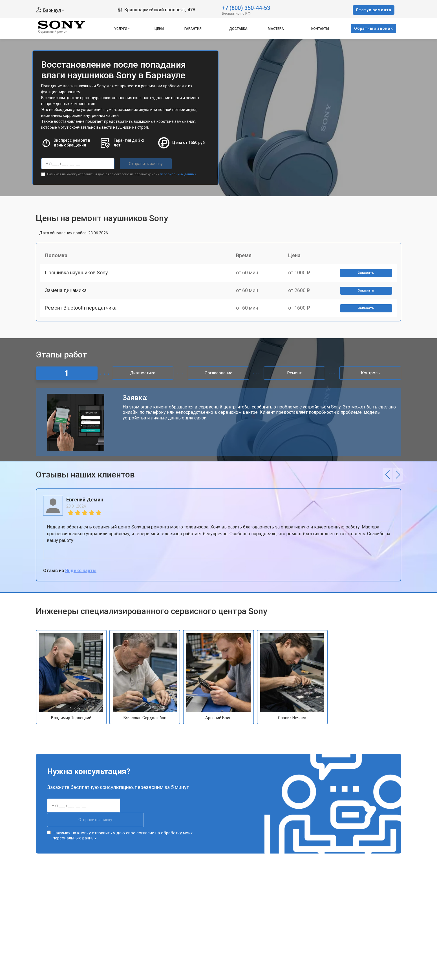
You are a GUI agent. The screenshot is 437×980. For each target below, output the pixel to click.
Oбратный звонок (374, 28)
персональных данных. (178, 173)
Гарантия (193, 29)
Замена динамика (67, 294)
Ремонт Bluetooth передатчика (81, 314)
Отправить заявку (142, 164)
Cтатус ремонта (374, 10)
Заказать (366, 275)
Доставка (238, 29)
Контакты (320, 29)
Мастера (276, 29)
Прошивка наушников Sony (77, 275)
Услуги (121, 29)
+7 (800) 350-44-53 (246, 7)
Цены (159, 29)
